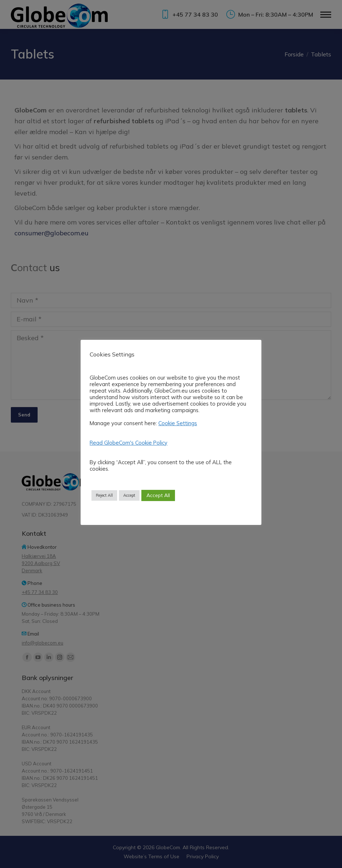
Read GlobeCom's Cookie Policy (129, 443)
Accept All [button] (158, 495)
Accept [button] (129, 495)
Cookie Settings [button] (178, 423)
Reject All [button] (104, 495)
